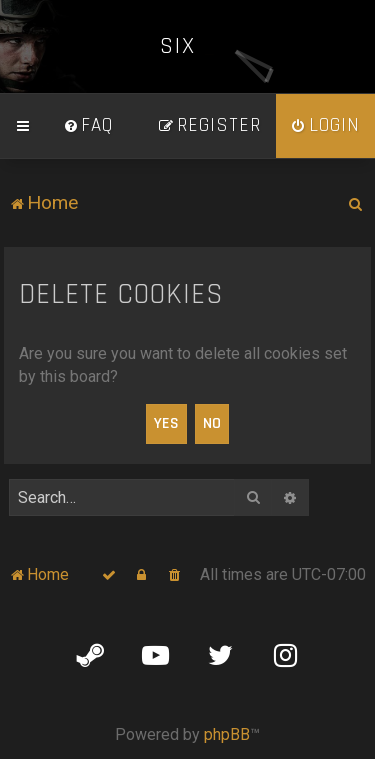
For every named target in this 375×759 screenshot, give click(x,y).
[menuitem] (88, 126)
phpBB (227, 734)
